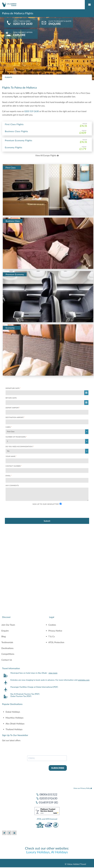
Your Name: (11, 456)
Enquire (5, 631)
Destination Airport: (15, 417)
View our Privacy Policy (83, 788)
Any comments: (12, 485)
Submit (47, 521)
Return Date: (11, 398)
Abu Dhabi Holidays (15, 724)
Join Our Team (8, 625)
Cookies (52, 625)
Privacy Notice (55, 631)
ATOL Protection (56, 642)
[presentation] (27, 512)
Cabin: (9, 427)
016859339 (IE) (48, 802)
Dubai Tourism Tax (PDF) (21, 696)
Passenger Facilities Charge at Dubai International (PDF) (34, 687)
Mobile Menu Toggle (89, 5)
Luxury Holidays (38, 852)
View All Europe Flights (47, 155)
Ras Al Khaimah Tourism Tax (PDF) (25, 694)
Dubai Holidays (13, 712)
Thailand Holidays (14, 729)
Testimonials (7, 642)
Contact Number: (14, 466)
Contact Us (7, 660)
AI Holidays (59, 852)
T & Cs (52, 636)
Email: (9, 476)
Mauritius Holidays (15, 718)
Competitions (8, 654)
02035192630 (48, 798)
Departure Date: (13, 388)
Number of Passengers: (16, 437)
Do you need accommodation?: (20, 446)
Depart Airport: (13, 408)
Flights (9, 77)
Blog (4, 636)
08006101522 (48, 794)
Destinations (7, 648)
